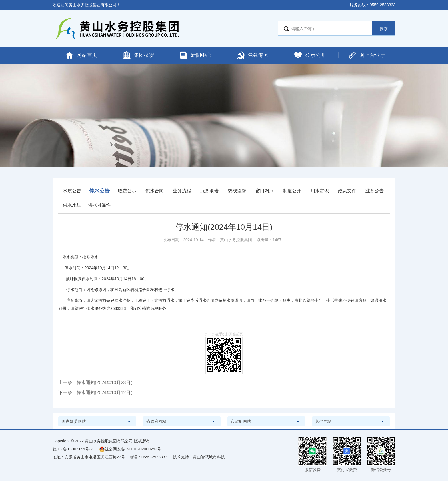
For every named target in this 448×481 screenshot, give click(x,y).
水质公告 (72, 191)
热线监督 (237, 191)
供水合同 (155, 191)
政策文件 (347, 191)
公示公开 (310, 55)
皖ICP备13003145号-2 (73, 449)
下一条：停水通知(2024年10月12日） (97, 393)
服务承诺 (209, 191)
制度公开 (292, 191)
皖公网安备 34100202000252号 (130, 449)
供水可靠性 (99, 205)
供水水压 (72, 205)
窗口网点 (265, 191)
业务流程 (182, 191)
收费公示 (127, 191)
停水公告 (99, 191)
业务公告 (375, 191)
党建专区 (253, 55)
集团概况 (138, 55)
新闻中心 (195, 55)
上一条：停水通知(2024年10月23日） (97, 383)
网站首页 (81, 55)
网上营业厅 (367, 55)
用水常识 (320, 191)
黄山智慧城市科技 (209, 457)
